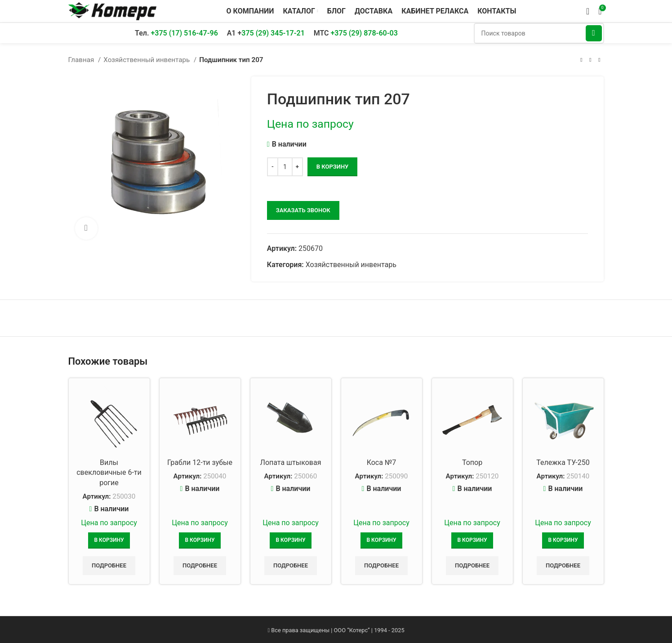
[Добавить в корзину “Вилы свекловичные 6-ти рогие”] (109, 540)
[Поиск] (539, 33)
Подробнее (109, 565)
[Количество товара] (285, 167)
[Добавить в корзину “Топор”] (472, 540)
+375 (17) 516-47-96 (184, 33)
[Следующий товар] (600, 60)
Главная (82, 60)
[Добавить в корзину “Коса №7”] (382, 540)
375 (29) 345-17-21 (273, 33)
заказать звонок (303, 210)
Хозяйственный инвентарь (147, 60)
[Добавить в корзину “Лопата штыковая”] (291, 540)
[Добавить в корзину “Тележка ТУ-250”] (563, 540)
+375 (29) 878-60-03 (364, 33)
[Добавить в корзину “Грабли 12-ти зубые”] (200, 540)
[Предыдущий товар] (582, 60)
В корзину (332, 167)
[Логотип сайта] (113, 11)
